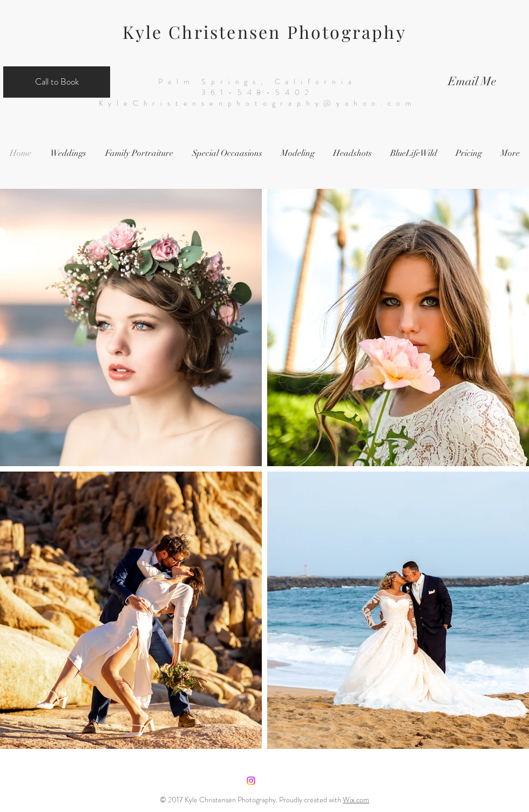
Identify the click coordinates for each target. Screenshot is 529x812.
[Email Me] (472, 82)
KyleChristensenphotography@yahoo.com (258, 103)
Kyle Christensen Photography (264, 32)
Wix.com (356, 800)
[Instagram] (251, 781)
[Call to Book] (57, 82)
